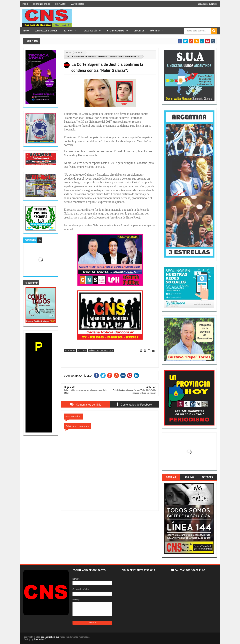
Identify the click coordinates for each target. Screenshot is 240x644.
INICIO (25, 4)
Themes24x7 (40, 639)
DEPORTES (139, 31)
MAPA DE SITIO (77, 4)
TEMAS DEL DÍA (90, 31)
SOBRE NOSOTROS (42, 4)
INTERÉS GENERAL (116, 31)
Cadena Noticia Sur (50, 637)
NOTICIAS (68, 31)
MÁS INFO (155, 31)
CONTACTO (60, 4)
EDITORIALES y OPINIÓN (46, 31)
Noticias (79, 53)
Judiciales (70, 350)
